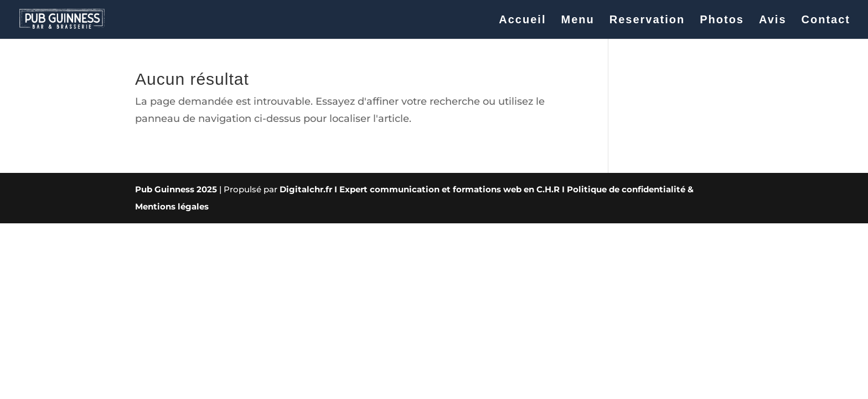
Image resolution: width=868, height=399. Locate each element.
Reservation (647, 21)
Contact (826, 21)
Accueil (522, 21)
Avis (773, 21)
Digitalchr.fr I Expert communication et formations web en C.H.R (420, 189)
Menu (577, 21)
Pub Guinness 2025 (176, 189)
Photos (722, 21)
